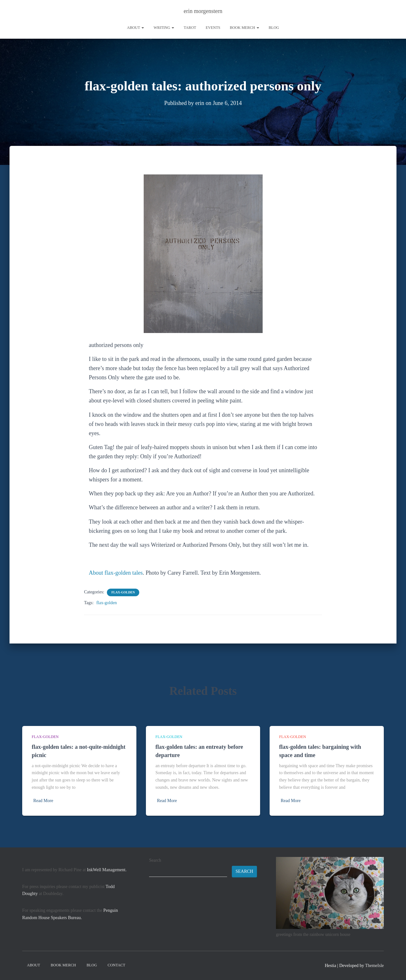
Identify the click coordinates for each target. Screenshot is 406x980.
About (135, 28)
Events (213, 28)
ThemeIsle (374, 966)
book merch (244, 28)
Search (155, 860)
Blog (274, 28)
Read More (43, 801)
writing (164, 28)
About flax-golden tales (116, 573)
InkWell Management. (107, 870)
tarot (190, 28)
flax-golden (123, 592)
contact (116, 965)
